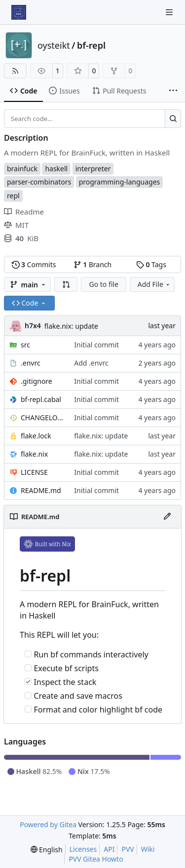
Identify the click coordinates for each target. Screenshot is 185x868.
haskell (56, 169)
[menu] (47, 850)
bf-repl (91, 45)
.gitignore (37, 381)
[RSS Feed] (15, 71)
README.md (41, 490)
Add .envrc (91, 363)
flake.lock (36, 436)
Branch (93, 264)
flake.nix (34, 454)
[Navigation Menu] (170, 12)
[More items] (173, 91)
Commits (34, 264)
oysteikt (54, 45)
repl (13, 196)
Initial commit (96, 345)
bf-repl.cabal (41, 399)
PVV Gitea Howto (96, 859)
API (109, 849)
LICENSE (34, 472)
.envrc (31, 363)
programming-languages (120, 182)
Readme (24, 212)
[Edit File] (167, 517)
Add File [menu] (154, 284)
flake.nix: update (71, 326)
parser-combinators (39, 182)
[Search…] (173, 119)
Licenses (83, 849)
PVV (128, 849)
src (25, 345)
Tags (151, 264)
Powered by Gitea (48, 824)
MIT (16, 225)
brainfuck (22, 169)
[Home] (19, 12)
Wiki (148, 849)
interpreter (93, 169)
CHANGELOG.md (42, 418)
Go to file (103, 284)
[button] (66, 284)
